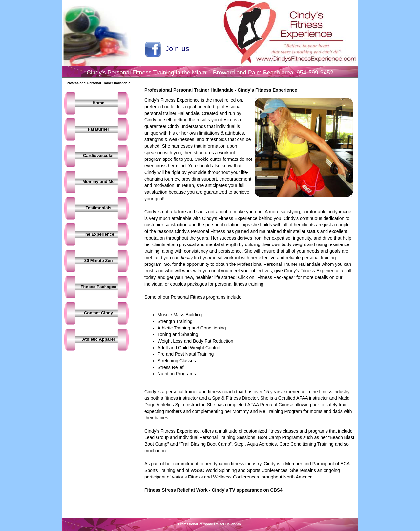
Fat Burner (98, 129)
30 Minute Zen (99, 260)
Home (98, 103)
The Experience (98, 234)
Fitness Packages (98, 287)
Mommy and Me (98, 182)
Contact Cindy (98, 313)
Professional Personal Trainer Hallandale (210, 524)
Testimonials (99, 208)
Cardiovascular (98, 155)
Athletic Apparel (98, 339)
